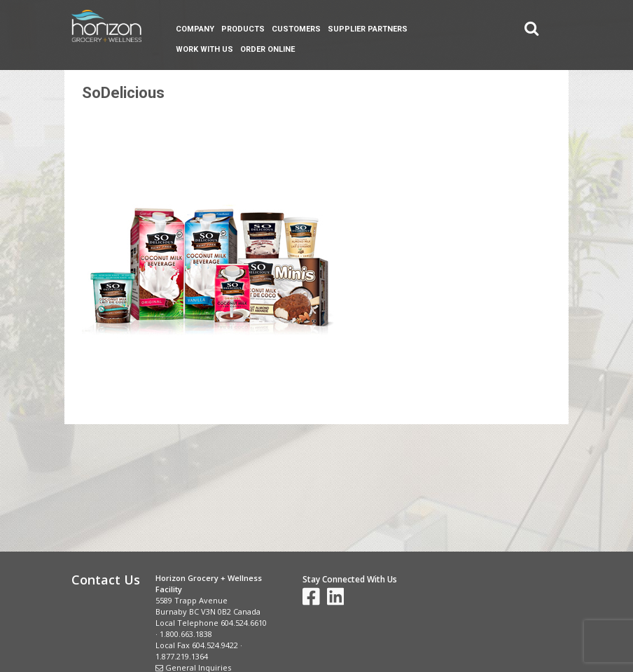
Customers (296, 29)
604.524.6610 (244, 623)
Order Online (267, 49)
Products (243, 29)
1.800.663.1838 (186, 634)
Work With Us (204, 49)
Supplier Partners (368, 29)
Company (195, 29)
